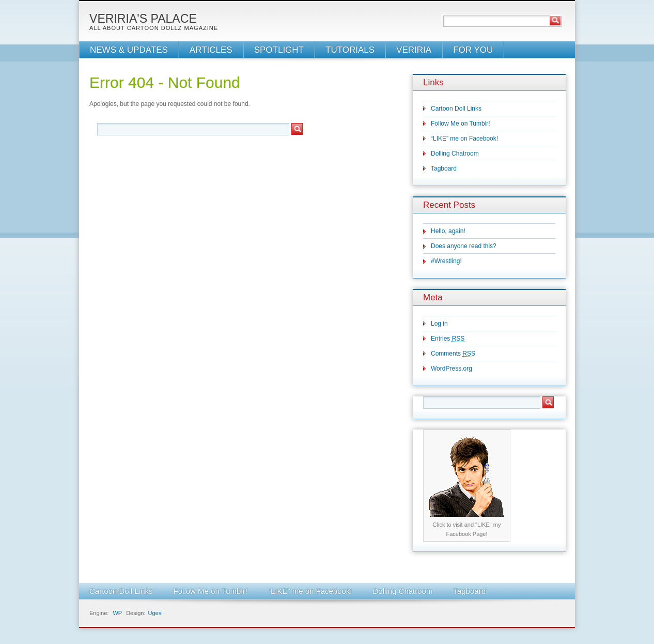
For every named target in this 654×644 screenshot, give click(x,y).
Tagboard (444, 168)
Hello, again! (448, 231)
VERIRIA (414, 50)
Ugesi (155, 613)
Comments (453, 354)
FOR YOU (473, 50)
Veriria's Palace (143, 19)
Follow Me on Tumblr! (461, 124)
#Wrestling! (446, 261)
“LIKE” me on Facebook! (464, 139)
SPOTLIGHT (279, 50)
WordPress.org (451, 369)
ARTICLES (211, 50)
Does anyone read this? (464, 246)
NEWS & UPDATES (129, 50)
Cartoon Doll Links (456, 109)
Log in (439, 324)
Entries (448, 339)
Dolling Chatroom (455, 154)
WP (117, 613)
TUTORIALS (350, 50)
